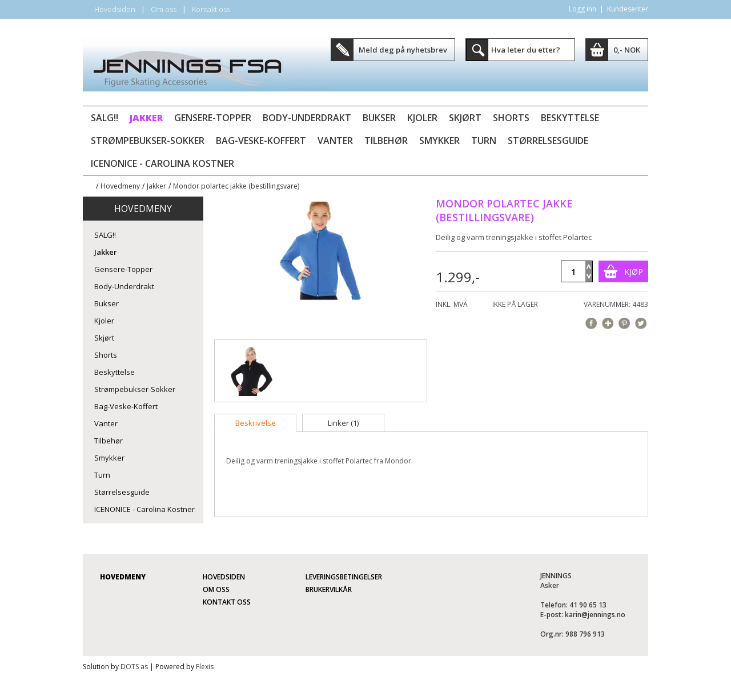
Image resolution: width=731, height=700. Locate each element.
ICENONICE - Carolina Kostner (162, 163)
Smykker (439, 141)
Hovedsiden (115, 9)
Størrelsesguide (548, 141)
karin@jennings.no (595, 615)
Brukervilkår (329, 589)
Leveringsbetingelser (344, 577)
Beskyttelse (570, 118)
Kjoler (422, 118)
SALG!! (105, 118)
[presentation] (255, 423)
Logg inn (583, 9)
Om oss (164, 9)
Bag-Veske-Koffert (261, 141)
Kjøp (634, 272)
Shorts (511, 118)
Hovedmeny (120, 186)
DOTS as (134, 667)
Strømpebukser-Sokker (148, 141)
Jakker (146, 118)
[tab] (255, 423)
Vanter (335, 141)
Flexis (205, 667)
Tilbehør (386, 141)
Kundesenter (628, 9)
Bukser (379, 118)
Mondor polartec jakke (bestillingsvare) (236, 186)
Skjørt (465, 118)
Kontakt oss (211, 9)
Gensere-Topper (213, 118)
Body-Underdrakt (307, 118)
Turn (484, 141)
